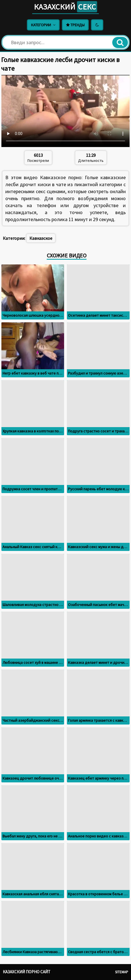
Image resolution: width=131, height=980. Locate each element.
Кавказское (41, 238)
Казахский (65, 7)
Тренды (75, 25)
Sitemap (122, 972)
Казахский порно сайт (27, 972)
